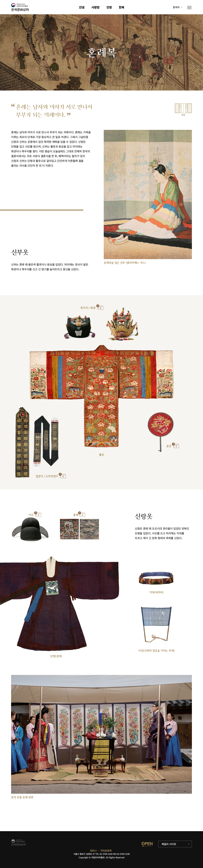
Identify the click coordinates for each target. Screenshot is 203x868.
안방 (109, 7)
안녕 (82, 7)
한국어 (176, 7)
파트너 (93, 851)
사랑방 (95, 7)
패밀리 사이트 (169, 844)
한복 (121, 7)
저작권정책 (106, 851)
